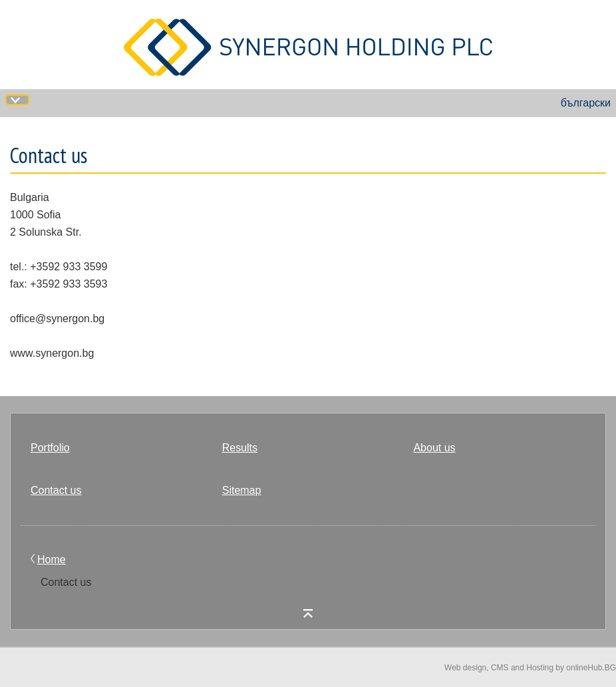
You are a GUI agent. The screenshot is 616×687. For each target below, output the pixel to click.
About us (434, 448)
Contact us (56, 490)
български (586, 103)
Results (240, 448)
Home (52, 560)
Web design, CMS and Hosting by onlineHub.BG (530, 668)
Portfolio (50, 448)
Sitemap (242, 490)
